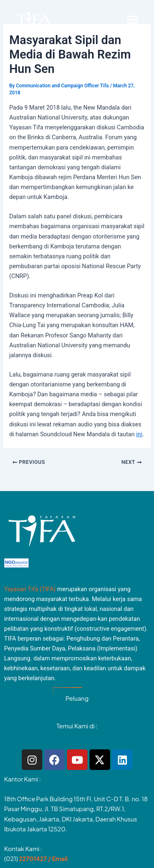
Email (60, 859)
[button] (132, 20)
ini (139, 434)
